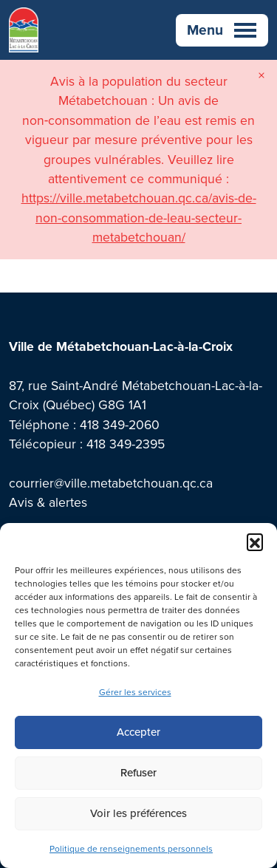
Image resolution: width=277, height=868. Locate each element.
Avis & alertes (48, 502)
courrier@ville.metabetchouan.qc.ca (111, 483)
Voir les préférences (138, 813)
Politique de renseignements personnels (131, 849)
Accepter (138, 732)
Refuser (138, 773)
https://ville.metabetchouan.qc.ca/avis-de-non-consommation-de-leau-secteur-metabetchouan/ (139, 218)
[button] (255, 541)
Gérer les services (135, 692)
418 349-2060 (120, 425)
